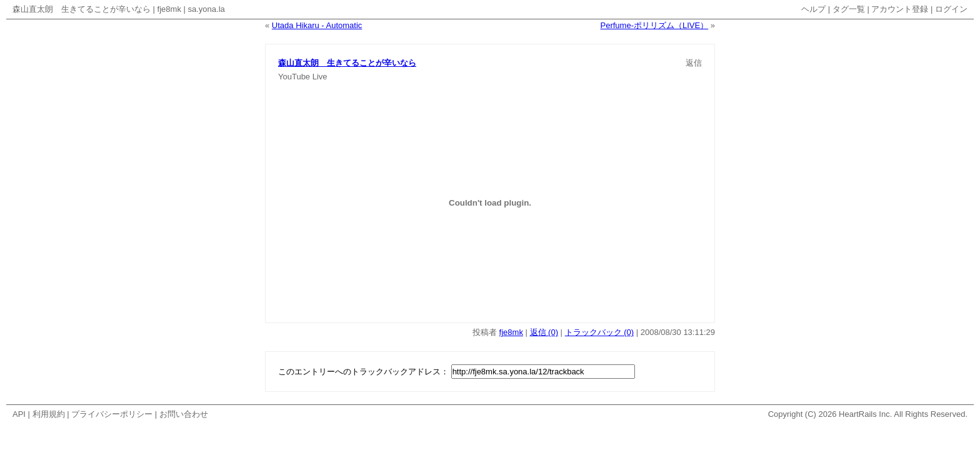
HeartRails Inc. (865, 414)
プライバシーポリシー (112, 414)
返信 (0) (544, 332)
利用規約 (49, 414)
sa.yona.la (207, 9)
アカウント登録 (900, 9)
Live (320, 77)
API (19, 414)
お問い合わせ (184, 414)
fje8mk (169, 9)
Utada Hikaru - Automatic (317, 25)
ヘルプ (813, 9)
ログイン (951, 9)
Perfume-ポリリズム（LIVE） (655, 25)
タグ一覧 (849, 9)
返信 (694, 63)
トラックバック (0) (600, 332)
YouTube (294, 77)
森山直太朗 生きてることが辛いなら (82, 9)
